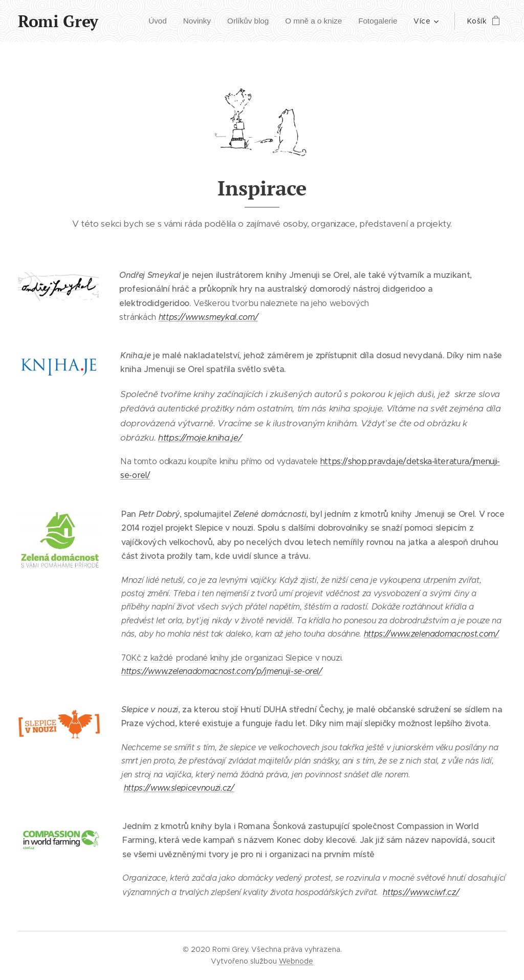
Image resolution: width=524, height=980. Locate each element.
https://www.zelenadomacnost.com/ (431, 634)
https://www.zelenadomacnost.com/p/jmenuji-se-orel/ (222, 671)
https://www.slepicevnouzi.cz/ (179, 788)
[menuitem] (148, 21)
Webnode (296, 961)
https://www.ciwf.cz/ (421, 892)
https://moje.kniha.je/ (200, 438)
